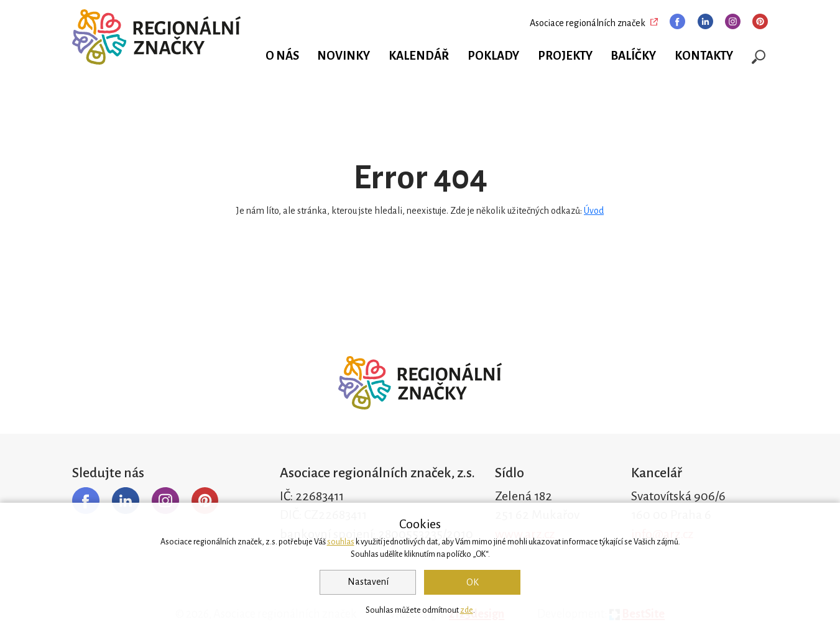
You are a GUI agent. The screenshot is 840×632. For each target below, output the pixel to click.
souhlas (341, 542)
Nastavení (368, 582)
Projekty (565, 56)
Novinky (344, 56)
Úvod (594, 211)
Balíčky (633, 56)
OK (473, 582)
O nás (282, 56)
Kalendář (419, 56)
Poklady (493, 56)
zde (467, 610)
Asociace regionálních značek (588, 23)
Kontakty (704, 56)
